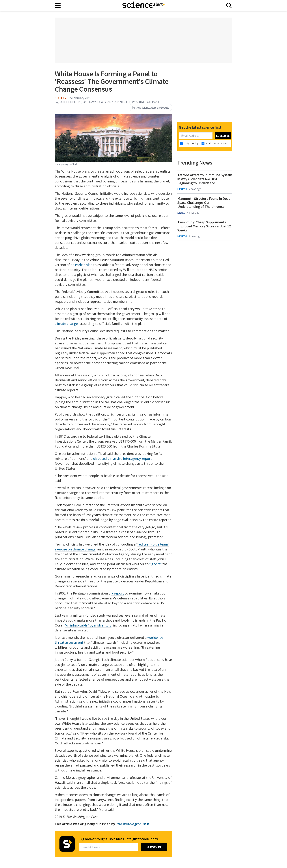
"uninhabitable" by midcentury (88, 625)
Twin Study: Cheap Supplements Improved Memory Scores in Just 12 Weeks (204, 226)
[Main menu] (58, 6)
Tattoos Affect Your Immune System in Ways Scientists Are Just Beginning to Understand (205, 179)
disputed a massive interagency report (122, 458)
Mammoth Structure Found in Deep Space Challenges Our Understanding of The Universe (204, 203)
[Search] (229, 6)
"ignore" (155, 564)
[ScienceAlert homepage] (143, 5)
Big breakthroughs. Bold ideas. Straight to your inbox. (119, 839)
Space (181, 213)
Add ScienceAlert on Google (151, 107)
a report (118, 593)
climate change (66, 324)
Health (182, 189)
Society (60, 98)
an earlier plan (82, 265)
